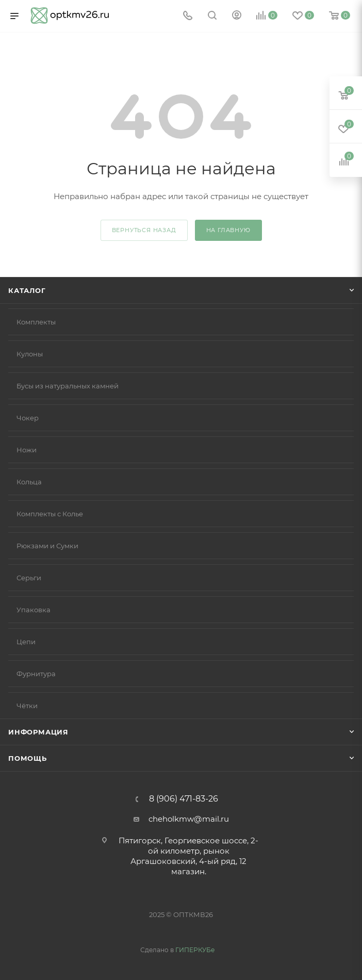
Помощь (28, 758)
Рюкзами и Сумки (47, 546)
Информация (38, 732)
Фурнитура (36, 674)
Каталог (27, 290)
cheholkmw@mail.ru (189, 819)
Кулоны (30, 354)
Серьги (29, 578)
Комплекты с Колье (50, 514)
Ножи (27, 450)
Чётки (27, 706)
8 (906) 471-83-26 (184, 799)
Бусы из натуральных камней (68, 386)
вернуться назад (144, 230)
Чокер (28, 418)
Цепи (26, 642)
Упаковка (34, 610)
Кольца (29, 482)
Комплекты (36, 322)
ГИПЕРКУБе (195, 950)
